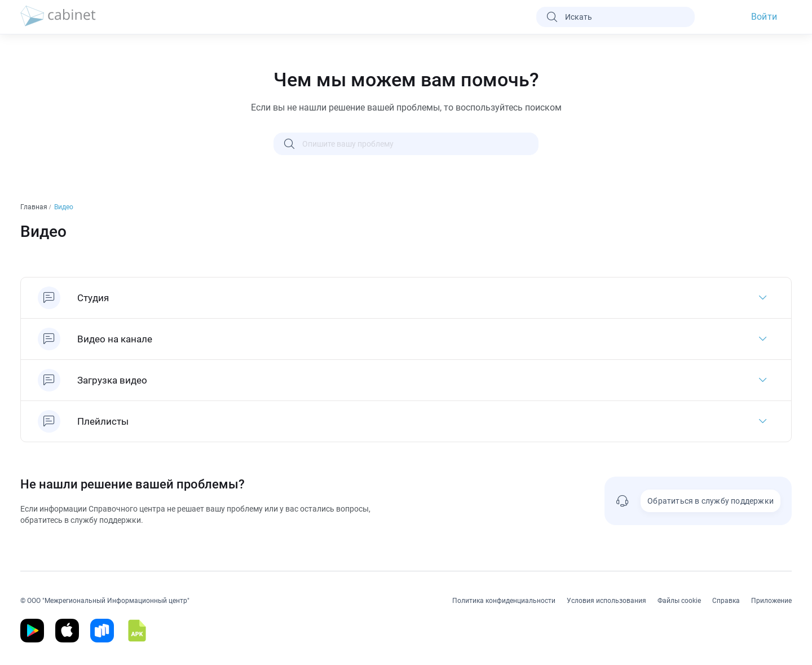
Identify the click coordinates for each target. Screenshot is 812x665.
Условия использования (606, 601)
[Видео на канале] (406, 339)
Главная (35, 207)
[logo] (58, 17)
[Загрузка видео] (406, 380)
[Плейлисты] (406, 421)
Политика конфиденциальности (504, 601)
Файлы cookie (679, 601)
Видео (65, 207)
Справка (726, 601)
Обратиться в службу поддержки (710, 501)
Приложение (771, 601)
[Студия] (406, 298)
